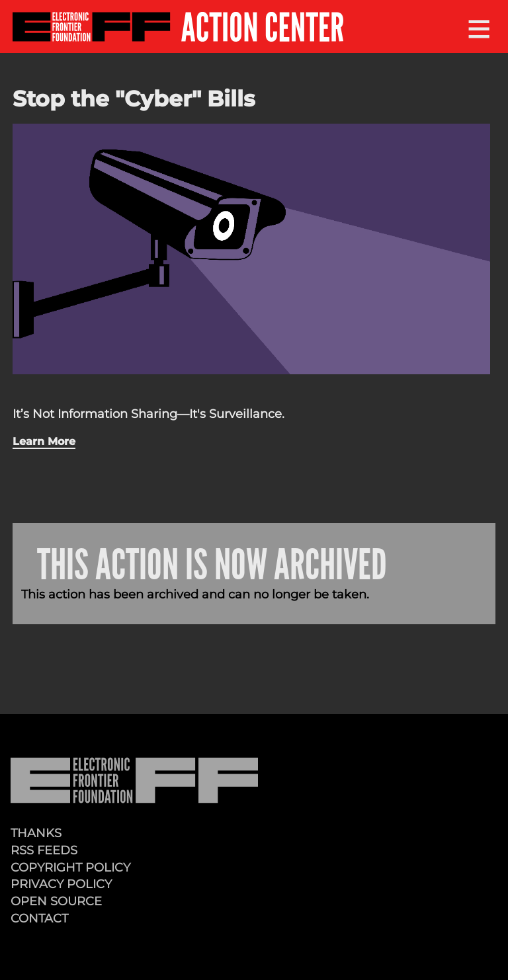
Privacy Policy (61, 884)
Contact (39, 918)
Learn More (44, 441)
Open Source (56, 901)
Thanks (36, 833)
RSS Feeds (44, 850)
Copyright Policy (70, 867)
